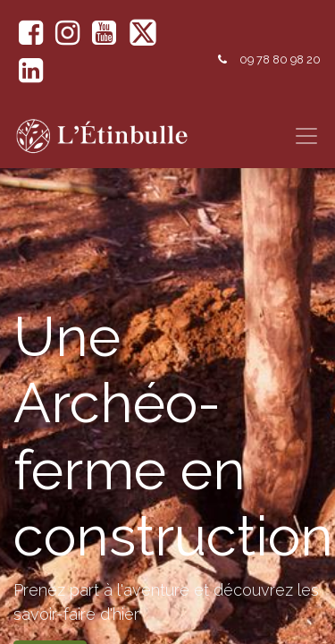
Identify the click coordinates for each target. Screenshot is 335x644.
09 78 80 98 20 (280, 59)
